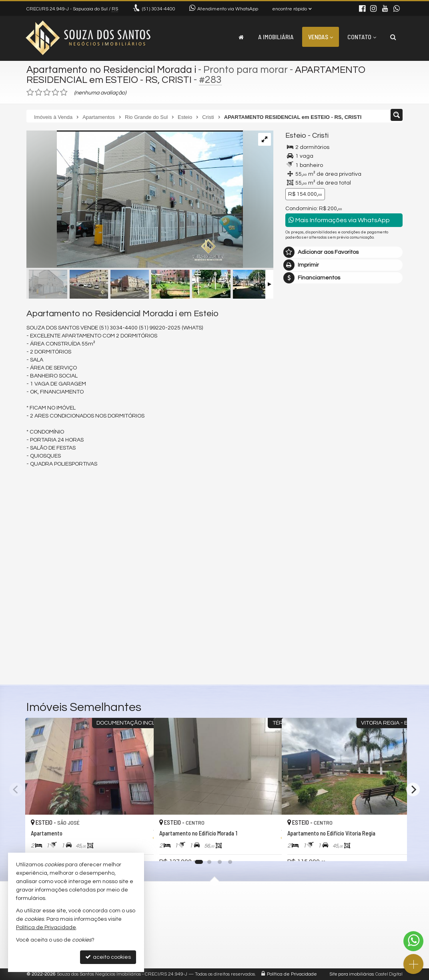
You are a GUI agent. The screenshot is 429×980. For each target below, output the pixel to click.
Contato (362, 37)
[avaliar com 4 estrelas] (55, 92)
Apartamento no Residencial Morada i (113, 70)
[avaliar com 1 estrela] (30, 92)
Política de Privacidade (292, 974)
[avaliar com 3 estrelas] (47, 92)
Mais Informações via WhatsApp (339, 220)
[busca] (393, 37)
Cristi (321, 136)
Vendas (321, 37)
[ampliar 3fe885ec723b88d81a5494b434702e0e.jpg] (135, 200)
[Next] (413, 789)
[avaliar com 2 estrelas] (39, 92)
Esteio (296, 136)
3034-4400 (159, 9)
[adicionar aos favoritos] (139, 847)
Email (297, 541)
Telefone (301, 568)
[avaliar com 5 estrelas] (64, 92)
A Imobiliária (276, 37)
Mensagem (304, 470)
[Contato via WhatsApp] (413, 941)
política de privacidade (314, 610)
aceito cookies (108, 957)
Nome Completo (311, 513)
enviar (382, 597)
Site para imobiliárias (352, 974)
